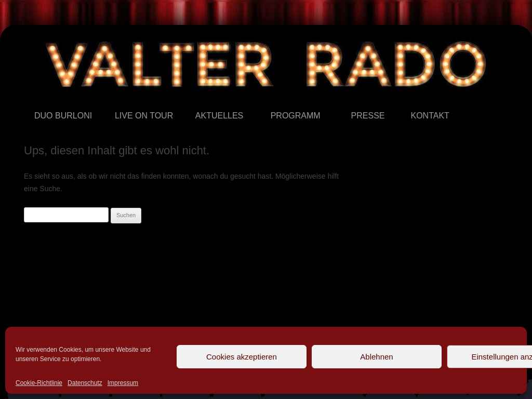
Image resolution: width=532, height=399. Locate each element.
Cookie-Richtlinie (39, 383)
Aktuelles (196, 101)
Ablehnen (376, 357)
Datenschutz (85, 383)
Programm (271, 101)
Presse (351, 101)
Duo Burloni (35, 101)
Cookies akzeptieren (242, 357)
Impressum (123, 383)
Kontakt (411, 101)
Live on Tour (115, 101)
